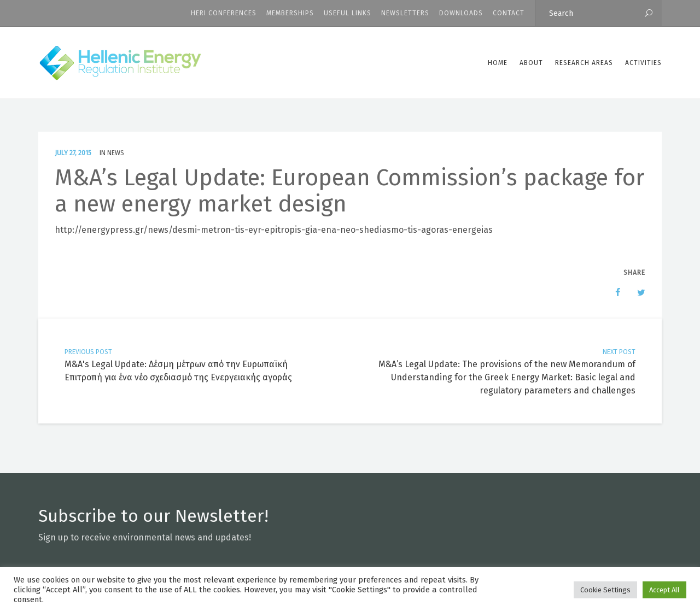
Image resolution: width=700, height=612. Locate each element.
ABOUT (531, 63)
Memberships (290, 13)
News (116, 153)
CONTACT (509, 13)
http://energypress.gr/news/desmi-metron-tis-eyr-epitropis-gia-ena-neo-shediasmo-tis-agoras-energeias (274, 230)
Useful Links (348, 13)
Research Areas (584, 63)
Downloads (461, 13)
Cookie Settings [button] (605, 590)
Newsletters (405, 13)
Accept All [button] (664, 590)
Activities (643, 63)
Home (498, 63)
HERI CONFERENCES (224, 13)
